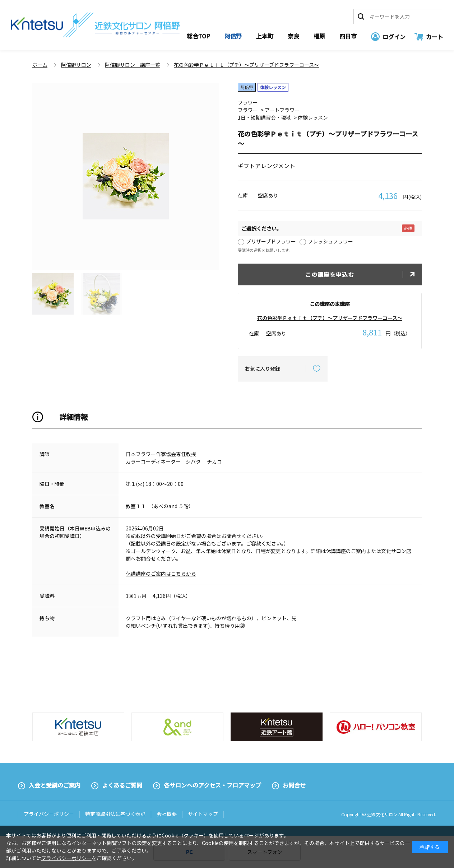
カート (435, 37)
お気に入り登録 (263, 368)
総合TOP (198, 36)
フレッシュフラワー (330, 241)
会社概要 (167, 814)
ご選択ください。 (261, 228)
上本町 (265, 36)
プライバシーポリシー (49, 814)
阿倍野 (233, 36)
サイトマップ (203, 814)
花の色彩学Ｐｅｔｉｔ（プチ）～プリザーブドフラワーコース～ (330, 318)
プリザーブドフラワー (271, 241)
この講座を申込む (330, 274)
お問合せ (294, 785)
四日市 (348, 36)
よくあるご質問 (122, 785)
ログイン (394, 37)
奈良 (293, 36)
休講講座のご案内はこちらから (161, 574)
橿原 (319, 36)
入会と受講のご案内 (55, 785)
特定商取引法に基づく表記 (115, 814)
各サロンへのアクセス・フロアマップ (212, 785)
